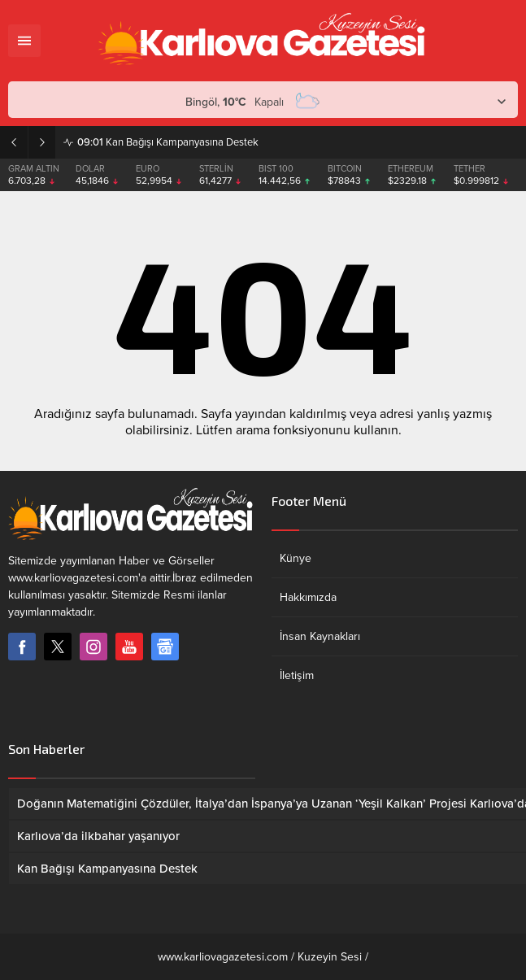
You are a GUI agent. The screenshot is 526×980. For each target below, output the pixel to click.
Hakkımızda (308, 597)
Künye (296, 558)
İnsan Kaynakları (320, 636)
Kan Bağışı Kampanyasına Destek (168, 142)
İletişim (297, 675)
